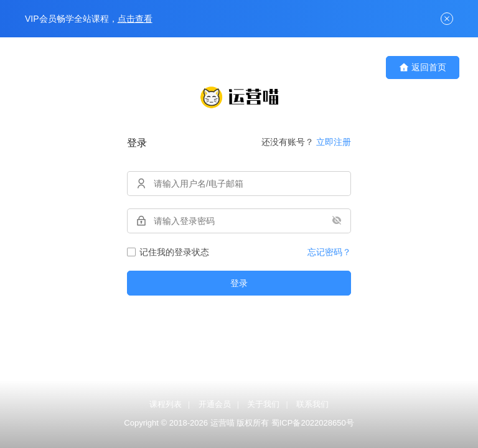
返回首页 (423, 68)
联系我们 (312, 404)
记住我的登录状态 (168, 252)
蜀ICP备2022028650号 (313, 423)
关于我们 (263, 404)
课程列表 (166, 404)
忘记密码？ (329, 252)
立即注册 (334, 142)
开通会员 (215, 404)
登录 (239, 283)
